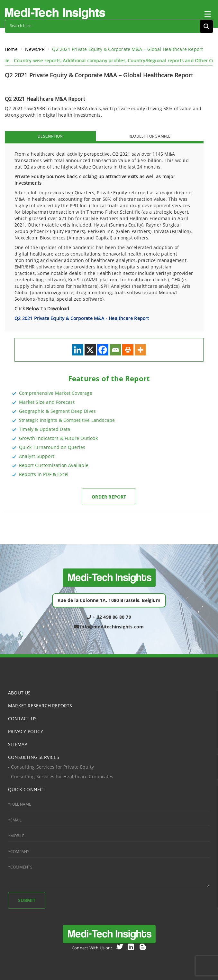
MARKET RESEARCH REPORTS (40, 706)
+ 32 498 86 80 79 (109, 617)
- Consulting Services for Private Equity (51, 767)
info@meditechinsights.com (109, 627)
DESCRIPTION (50, 136)
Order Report (109, 497)
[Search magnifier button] (206, 26)
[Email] (115, 350)
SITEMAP (18, 744)
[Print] (128, 350)
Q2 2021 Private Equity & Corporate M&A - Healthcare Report (82, 318)
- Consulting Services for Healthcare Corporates (61, 776)
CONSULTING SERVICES (34, 757)
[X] (90, 350)
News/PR (35, 49)
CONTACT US (22, 718)
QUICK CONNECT (27, 789)
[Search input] (104, 25)
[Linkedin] (78, 350)
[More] (140, 350)
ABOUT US (19, 693)
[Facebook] (103, 350)
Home (11, 49)
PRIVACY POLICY (26, 731)
